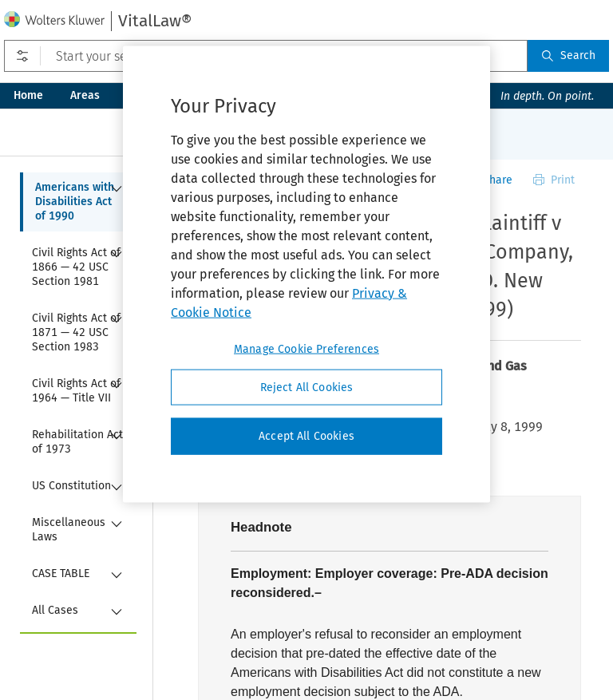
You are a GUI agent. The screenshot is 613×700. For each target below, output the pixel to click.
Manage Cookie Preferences (306, 348)
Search (568, 55)
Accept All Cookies (306, 436)
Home (28, 95)
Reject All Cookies (307, 387)
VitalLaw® (155, 21)
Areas (85, 95)
